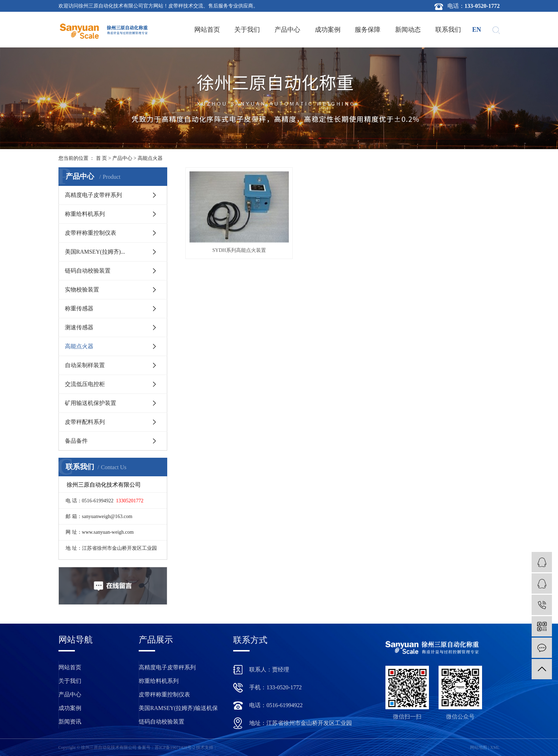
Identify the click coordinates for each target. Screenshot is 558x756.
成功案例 (328, 30)
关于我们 (247, 30)
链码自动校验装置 (88, 271)
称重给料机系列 (85, 214)
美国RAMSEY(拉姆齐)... (95, 252)
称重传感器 (79, 308)
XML (495, 747)
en (477, 30)
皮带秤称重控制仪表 (91, 233)
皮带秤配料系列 (85, 422)
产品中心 (287, 30)
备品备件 (76, 441)
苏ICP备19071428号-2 (175, 747)
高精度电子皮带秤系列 (93, 195)
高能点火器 (150, 158)
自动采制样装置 (85, 365)
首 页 (102, 158)
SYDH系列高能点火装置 (235, 244)
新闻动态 (408, 30)
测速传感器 (79, 327)
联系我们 (448, 30)
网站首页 (207, 30)
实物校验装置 (82, 290)
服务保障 (368, 30)
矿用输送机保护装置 (91, 403)
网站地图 (478, 747)
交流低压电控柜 (85, 384)
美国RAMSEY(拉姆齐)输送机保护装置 (178, 710)
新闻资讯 (70, 722)
